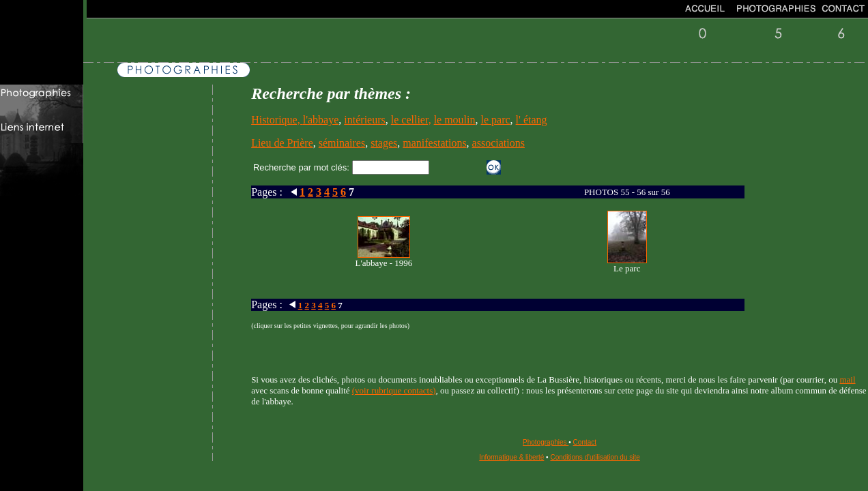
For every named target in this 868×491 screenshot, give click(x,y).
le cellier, (411, 120)
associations (498, 143)
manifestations (434, 143)
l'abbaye (321, 120)
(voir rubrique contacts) (394, 390)
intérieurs (364, 120)
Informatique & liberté (511, 457)
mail (847, 380)
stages (384, 143)
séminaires (342, 143)
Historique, (277, 120)
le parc (496, 120)
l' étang (532, 120)
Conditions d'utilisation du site (595, 457)
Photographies (546, 442)
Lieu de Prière (282, 143)
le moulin (455, 120)
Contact (585, 442)
